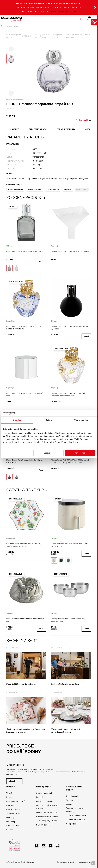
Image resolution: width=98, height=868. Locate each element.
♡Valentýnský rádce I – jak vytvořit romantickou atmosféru (66, 731)
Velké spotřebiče (13, 813)
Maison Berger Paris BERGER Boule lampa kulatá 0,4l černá (70, 328)
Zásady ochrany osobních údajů (59, 772)
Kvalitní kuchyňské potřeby (14, 36)
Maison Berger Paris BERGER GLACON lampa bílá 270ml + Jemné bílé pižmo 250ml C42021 (70, 461)
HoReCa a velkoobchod (76, 816)
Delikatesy (11, 822)
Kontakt (39, 797)
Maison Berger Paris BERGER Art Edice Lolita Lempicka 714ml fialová (24, 328)
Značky (69, 804)
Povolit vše (80, 453)
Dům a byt (37, 36)
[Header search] (4, 26)
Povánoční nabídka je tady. (64, 11)
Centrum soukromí (44, 793)
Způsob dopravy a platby (47, 821)
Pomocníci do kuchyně (16, 801)
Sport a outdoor (13, 826)
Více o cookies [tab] (81, 420)
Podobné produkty (66, 129)
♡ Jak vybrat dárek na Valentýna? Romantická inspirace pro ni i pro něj (26, 731)
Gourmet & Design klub (76, 820)
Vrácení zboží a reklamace (47, 817)
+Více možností (82, 189)
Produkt (15, 129)
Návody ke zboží (43, 825)
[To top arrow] (93, 863)
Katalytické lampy (58, 36)
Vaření (9, 793)
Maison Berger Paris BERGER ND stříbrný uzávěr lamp (25, 394)
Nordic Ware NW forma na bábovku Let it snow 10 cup (25, 620)
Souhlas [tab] (17, 420)
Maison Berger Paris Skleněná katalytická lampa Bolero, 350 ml (25, 461)
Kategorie (28, 36)
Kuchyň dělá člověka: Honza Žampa (21, 684)
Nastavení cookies (84, 862)
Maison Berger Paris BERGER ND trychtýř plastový (71, 251)
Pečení (9, 797)
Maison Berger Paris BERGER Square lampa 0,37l (25, 251)
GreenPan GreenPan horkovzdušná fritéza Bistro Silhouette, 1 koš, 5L (70, 545)
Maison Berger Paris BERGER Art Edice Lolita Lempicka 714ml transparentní (69, 394)
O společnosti (72, 796)
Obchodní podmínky (45, 801)
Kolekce (10, 830)
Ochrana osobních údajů (46, 813)
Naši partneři (72, 824)
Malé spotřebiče (13, 809)
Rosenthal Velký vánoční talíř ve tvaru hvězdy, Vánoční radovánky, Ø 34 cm (23, 545)
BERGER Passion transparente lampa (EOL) (78, 36)
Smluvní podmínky (79, 772)
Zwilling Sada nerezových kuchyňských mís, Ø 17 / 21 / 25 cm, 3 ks (70, 620)
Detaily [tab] (49, 420)
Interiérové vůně (46, 36)
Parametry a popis (38, 129)
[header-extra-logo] (12, 19)
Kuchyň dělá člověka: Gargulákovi (65, 684)
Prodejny (70, 800)
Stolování (10, 805)
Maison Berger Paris (16, 189)
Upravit (49, 453)
